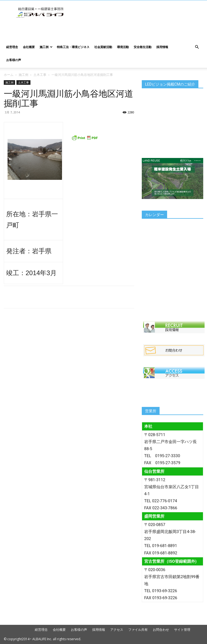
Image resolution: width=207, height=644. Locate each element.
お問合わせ (161, 630)
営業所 (151, 411)
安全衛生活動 (143, 47)
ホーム (9, 75)
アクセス (117, 630)
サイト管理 (182, 630)
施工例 (46, 47)
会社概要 (29, 47)
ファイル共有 (138, 630)
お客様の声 (14, 60)
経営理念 (12, 47)
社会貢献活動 (103, 47)
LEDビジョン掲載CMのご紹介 (170, 84)
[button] (197, 47)
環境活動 (123, 47)
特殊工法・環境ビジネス (73, 47)
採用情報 (162, 47)
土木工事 (40, 75)
